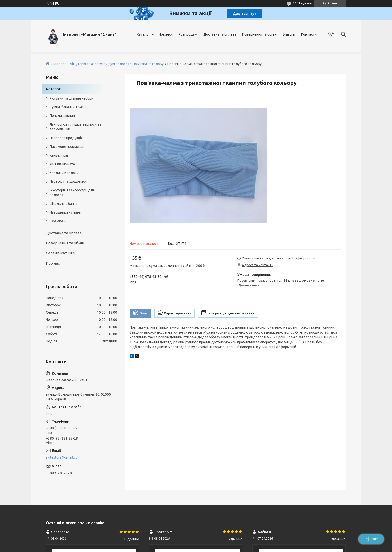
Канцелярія (59, 155)
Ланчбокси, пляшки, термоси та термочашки (75, 127)
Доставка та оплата (220, 34)
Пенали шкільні (62, 116)
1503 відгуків (302, 3)
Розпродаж (188, 34)
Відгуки (289, 34)
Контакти (309, 34)
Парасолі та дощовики (68, 181)
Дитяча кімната (62, 164)
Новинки (166, 34)
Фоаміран (58, 221)
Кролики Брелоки (64, 173)
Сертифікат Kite (60, 253)
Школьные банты (64, 204)
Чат (371, 539)
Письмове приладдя (67, 147)
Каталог (144, 34)
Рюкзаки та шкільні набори (72, 98)
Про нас (53, 263)
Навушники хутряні (65, 212)
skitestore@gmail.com (63, 457)
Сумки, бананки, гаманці (69, 107)
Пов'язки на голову (148, 64)
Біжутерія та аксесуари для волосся (100, 64)
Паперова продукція (66, 138)
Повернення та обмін (259, 34)
